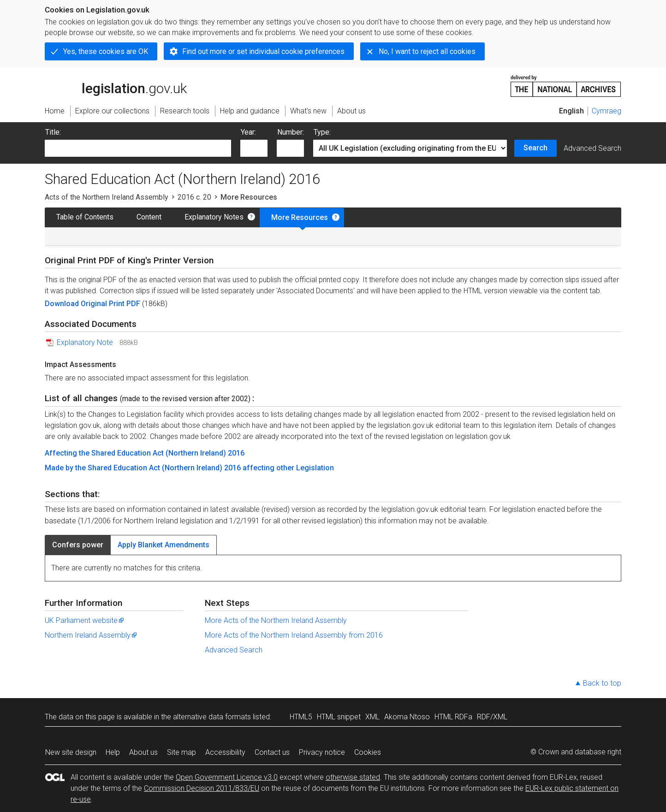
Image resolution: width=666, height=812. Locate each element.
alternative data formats (212, 717)
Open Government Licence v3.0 (227, 777)
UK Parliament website (85, 620)
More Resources (300, 217)
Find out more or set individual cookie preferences (263, 51)
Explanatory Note (85, 342)
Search (535, 148)
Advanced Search (592, 148)
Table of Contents (85, 217)
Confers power (78, 545)
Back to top (602, 683)
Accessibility (225, 752)
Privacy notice (322, 752)
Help (113, 752)
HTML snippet (339, 717)
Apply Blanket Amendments (164, 545)
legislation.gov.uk (116, 85)
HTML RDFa (453, 717)
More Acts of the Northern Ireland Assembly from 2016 (294, 635)
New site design (71, 752)
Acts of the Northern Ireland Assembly (107, 197)
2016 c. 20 (194, 197)
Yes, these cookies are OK (106, 51)
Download (63, 304)
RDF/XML (492, 717)
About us (143, 752)
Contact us (272, 752)
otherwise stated (353, 777)
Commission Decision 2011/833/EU (202, 788)
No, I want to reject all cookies (427, 51)
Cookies (368, 752)
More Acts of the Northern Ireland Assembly (276, 620)
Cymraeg (607, 111)
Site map (181, 752)
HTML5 (301, 717)
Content (149, 217)
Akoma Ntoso (407, 717)
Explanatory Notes (214, 217)
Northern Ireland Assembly (91, 635)
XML (372, 717)
